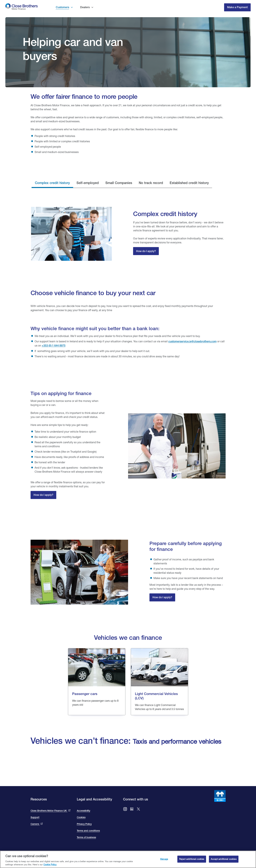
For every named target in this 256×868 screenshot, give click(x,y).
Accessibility (83, 811)
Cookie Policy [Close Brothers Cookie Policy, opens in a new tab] (50, 865)
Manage (164, 859)
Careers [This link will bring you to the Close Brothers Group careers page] (35, 824)
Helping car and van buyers (73, 49)
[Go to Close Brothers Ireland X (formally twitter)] (138, 809)
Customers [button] (62, 7)
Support (35, 817)
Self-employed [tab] (88, 183)
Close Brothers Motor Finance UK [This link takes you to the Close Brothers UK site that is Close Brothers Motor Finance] (49, 811)
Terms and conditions (88, 831)
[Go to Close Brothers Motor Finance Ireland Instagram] (125, 809)
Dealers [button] (85, 7)
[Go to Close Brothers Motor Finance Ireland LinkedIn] (132, 809)
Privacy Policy (84, 824)
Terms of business (86, 837)
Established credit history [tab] (189, 183)
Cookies (81, 817)
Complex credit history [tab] (52, 183)
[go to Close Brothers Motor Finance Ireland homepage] (22, 7)
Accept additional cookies (224, 859)
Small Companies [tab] (119, 183)
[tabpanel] (128, 234)
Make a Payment (237, 7)
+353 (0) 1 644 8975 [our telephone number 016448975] (54, 346)
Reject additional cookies (192, 859)
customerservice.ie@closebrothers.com (192, 341)
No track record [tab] (151, 183)
